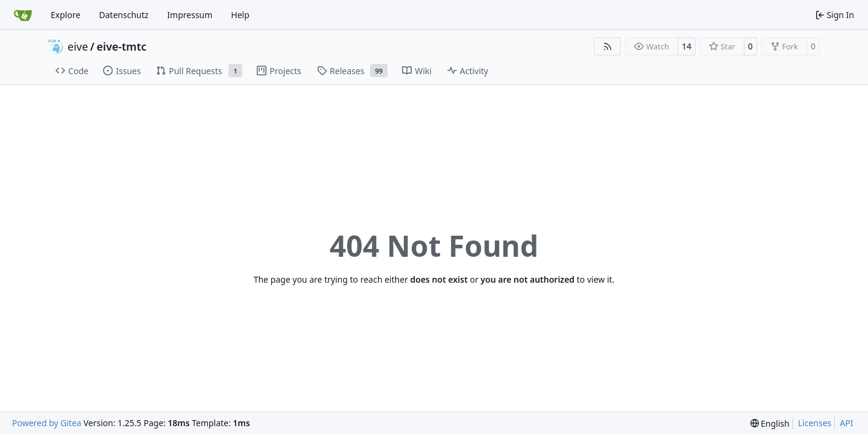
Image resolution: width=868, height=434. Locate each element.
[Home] (23, 15)
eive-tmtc (121, 46)
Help (240, 15)
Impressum (190, 15)
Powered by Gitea (47, 423)
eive (78, 46)
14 (687, 46)
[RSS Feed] (608, 46)
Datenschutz (124, 15)
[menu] (770, 423)
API (846, 423)
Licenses (815, 423)
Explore (65, 15)
